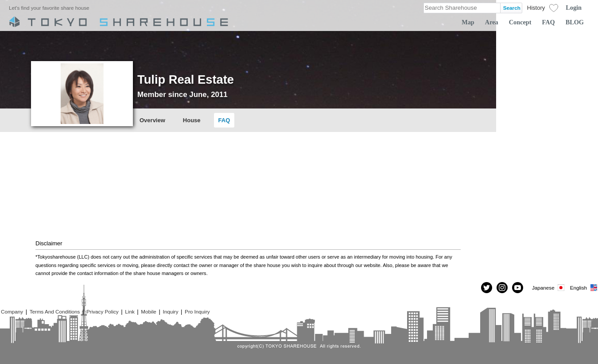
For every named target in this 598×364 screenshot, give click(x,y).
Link (130, 312)
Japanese (549, 288)
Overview (152, 120)
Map (468, 22)
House (192, 120)
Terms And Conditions (55, 312)
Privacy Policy (103, 312)
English (584, 288)
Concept (520, 22)
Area (492, 22)
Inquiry (170, 312)
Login (574, 8)
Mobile (148, 312)
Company (12, 312)
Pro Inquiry (197, 312)
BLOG (575, 22)
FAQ (549, 22)
